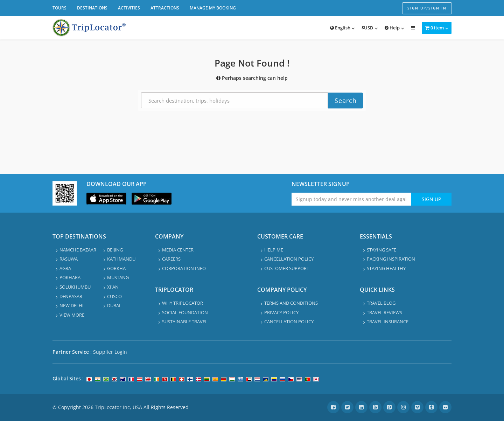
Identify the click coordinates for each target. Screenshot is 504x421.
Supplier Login (110, 352)
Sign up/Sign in (427, 8)
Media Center (178, 250)
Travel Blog (381, 303)
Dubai (114, 305)
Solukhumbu (75, 287)
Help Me (274, 250)
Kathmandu (121, 259)
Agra (65, 268)
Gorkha (116, 268)
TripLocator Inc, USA (118, 407)
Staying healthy (386, 268)
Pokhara (70, 277)
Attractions (165, 8)
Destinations (92, 8)
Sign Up (431, 199)
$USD (367, 28)
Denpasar (71, 296)
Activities (129, 8)
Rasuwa (69, 259)
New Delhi (72, 305)
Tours (59, 8)
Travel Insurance (388, 322)
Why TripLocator (183, 303)
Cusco (114, 296)
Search (346, 101)
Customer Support (287, 268)
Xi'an (113, 287)
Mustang (118, 277)
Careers (171, 259)
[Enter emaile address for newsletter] (352, 199)
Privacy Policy (281, 312)
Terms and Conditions (291, 303)
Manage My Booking (213, 8)
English (340, 28)
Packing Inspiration (391, 259)
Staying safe (381, 250)
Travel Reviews (384, 312)
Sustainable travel (185, 322)
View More (72, 315)
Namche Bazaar (78, 250)
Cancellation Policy (289, 259)
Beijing (115, 250)
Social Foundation (185, 312)
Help (392, 28)
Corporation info (184, 268)
